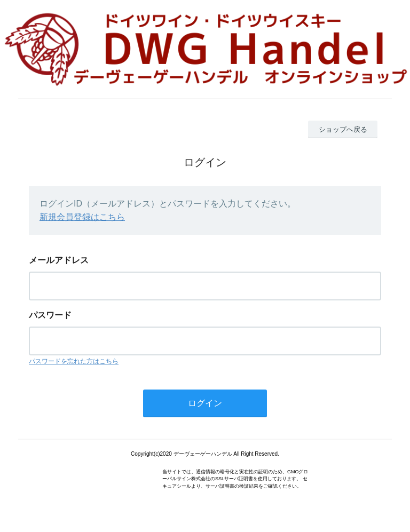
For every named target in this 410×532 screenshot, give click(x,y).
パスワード (50, 315)
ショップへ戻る (343, 129)
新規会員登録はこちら (82, 217)
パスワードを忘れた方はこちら (74, 361)
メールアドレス (59, 260)
